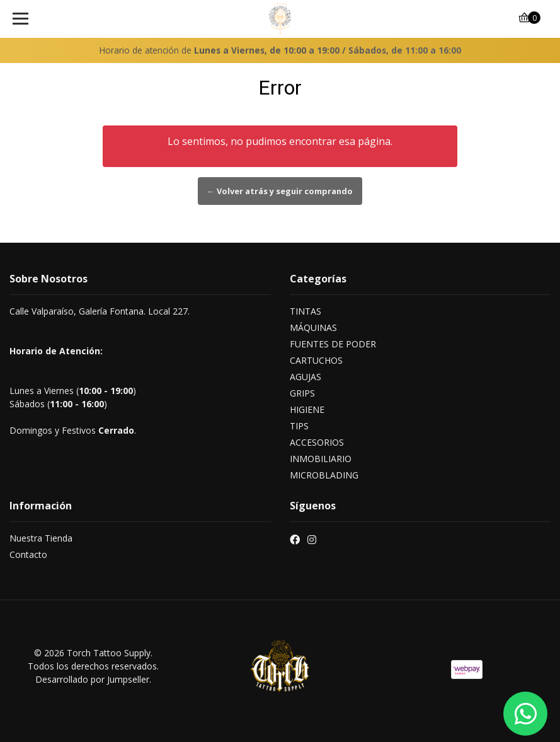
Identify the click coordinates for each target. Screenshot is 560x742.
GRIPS (302, 393)
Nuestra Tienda (41, 538)
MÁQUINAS (313, 328)
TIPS (299, 426)
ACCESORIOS (317, 442)
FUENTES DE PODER (333, 344)
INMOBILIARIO (321, 459)
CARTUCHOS (316, 360)
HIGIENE (307, 409)
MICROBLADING (324, 475)
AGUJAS (306, 377)
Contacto (28, 554)
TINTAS (306, 311)
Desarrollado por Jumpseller (92, 679)
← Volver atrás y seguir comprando (280, 191)
